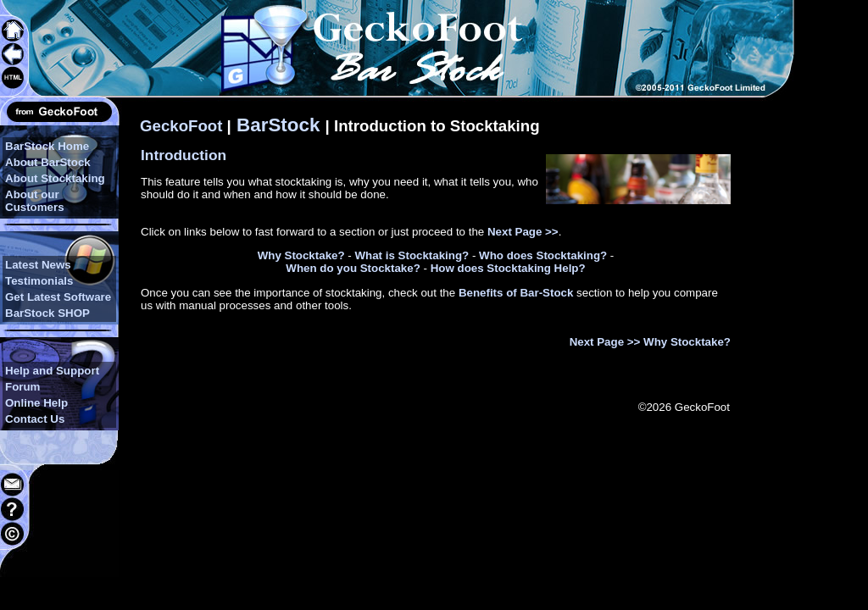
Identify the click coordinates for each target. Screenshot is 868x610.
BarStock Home (47, 146)
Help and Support (52, 371)
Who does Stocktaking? (543, 255)
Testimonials (39, 281)
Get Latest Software (58, 297)
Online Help (36, 403)
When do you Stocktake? (353, 268)
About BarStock (48, 162)
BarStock (278, 125)
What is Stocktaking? (412, 255)
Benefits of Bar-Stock (516, 293)
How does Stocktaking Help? (508, 268)
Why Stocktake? (301, 255)
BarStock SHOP (47, 313)
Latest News (38, 265)
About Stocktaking (55, 178)
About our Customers (35, 201)
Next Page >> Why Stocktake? (650, 342)
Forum (22, 387)
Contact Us (35, 419)
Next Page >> (523, 232)
